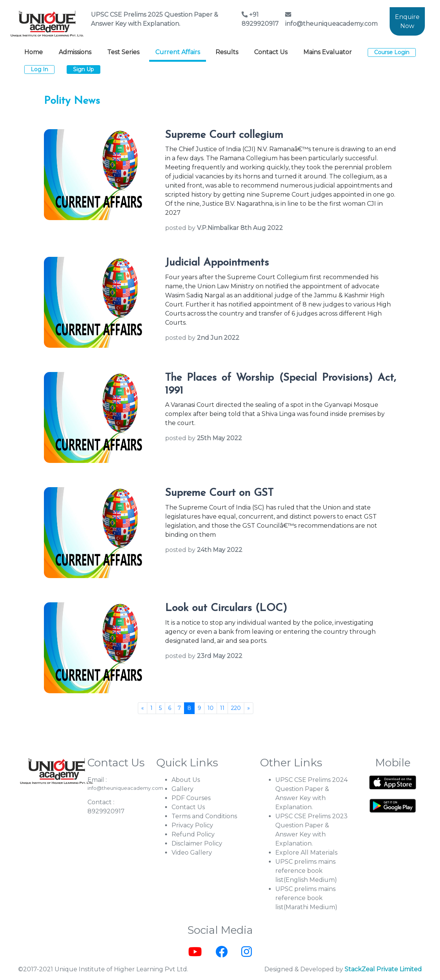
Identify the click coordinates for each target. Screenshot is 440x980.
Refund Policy (193, 834)
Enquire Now (407, 21)
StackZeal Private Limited (383, 969)
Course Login (392, 52)
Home (34, 52)
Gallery (183, 789)
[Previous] (143, 708)
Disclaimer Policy (197, 843)
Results (227, 52)
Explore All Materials (306, 853)
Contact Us (271, 52)
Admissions (75, 52)
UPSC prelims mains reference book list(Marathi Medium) (306, 898)
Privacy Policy (192, 825)
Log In (39, 69)
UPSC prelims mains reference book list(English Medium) (306, 871)
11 (222, 708)
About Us (186, 780)
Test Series (123, 52)
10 (211, 708)
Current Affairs (178, 52)
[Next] (249, 708)
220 (236, 708)
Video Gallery (192, 853)
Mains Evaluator (328, 52)
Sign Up (83, 69)
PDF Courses (191, 798)
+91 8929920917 (260, 19)
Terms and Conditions (204, 816)
